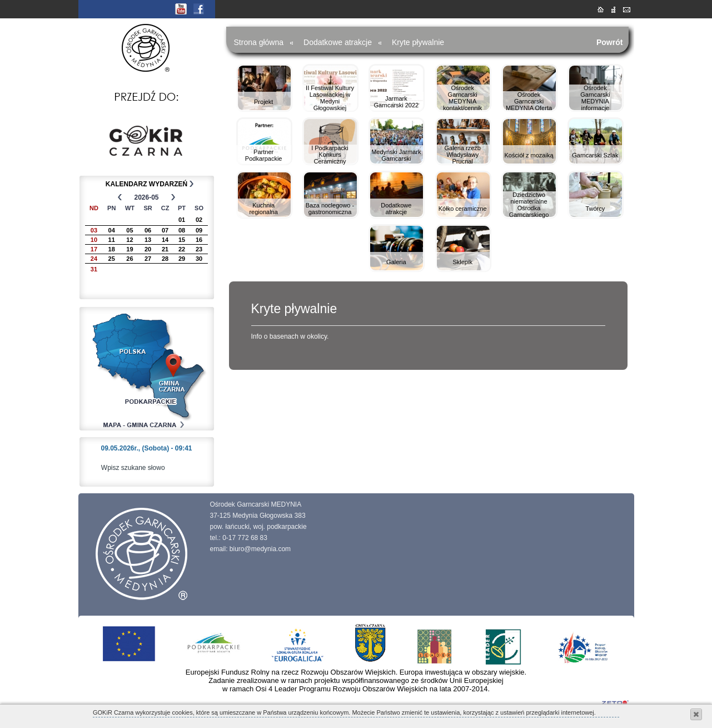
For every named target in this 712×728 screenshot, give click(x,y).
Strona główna (259, 42)
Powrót (610, 42)
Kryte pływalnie (418, 42)
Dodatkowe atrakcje (338, 42)
